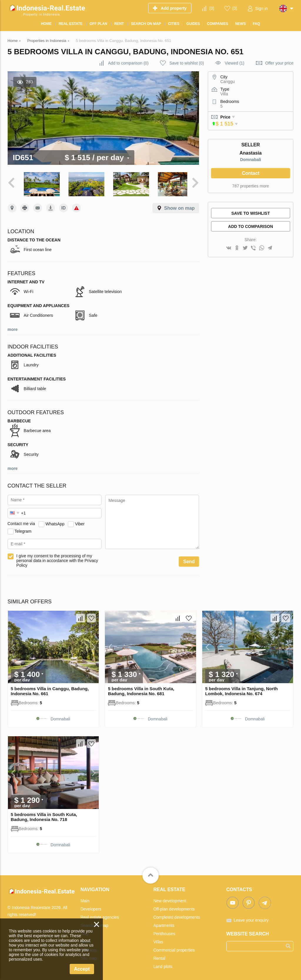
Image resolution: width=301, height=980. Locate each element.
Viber (80, 522)
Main (85, 899)
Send (189, 560)
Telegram (23, 529)
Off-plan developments (174, 907)
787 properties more (251, 186)
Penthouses (164, 932)
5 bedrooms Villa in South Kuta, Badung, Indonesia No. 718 (44, 815)
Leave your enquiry (251, 918)
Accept (82, 969)
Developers (91, 907)
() (212, 8)
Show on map (179, 206)
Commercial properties (174, 948)
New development (170, 899)
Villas (158, 940)
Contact (251, 173)
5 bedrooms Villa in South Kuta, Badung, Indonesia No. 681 (141, 689)
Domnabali (251, 160)
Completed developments (177, 915)
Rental (159, 956)
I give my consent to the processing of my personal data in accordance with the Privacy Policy (57, 559)
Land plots (163, 964)
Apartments (164, 923)
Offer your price (279, 63)
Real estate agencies (100, 915)
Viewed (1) (235, 63)
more (13, 328)
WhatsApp (55, 522)
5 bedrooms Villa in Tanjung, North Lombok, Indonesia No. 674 (241, 689)
